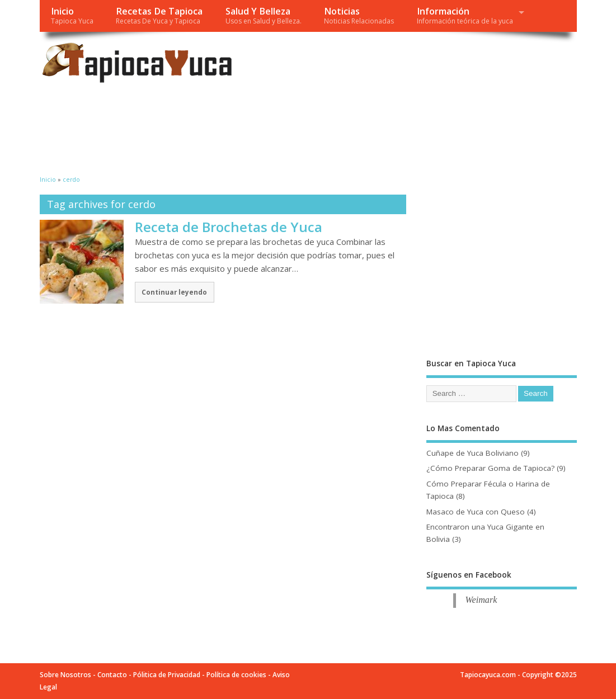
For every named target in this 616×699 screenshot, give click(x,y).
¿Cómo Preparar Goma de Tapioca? (490, 468)
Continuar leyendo (174, 292)
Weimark (481, 600)
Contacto (112, 675)
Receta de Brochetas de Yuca (229, 227)
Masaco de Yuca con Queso (476, 512)
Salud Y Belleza (264, 15)
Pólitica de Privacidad (167, 675)
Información (465, 15)
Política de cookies (236, 675)
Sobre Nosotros (65, 675)
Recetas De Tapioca (159, 15)
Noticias (359, 15)
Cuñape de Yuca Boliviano (472, 453)
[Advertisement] (243, 127)
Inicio (72, 15)
